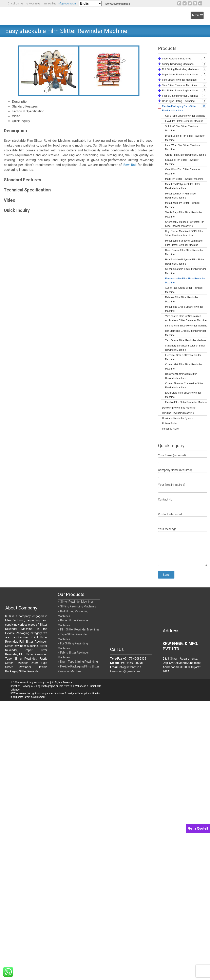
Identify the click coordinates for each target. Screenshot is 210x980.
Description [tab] (20, 102)
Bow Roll (130, 165)
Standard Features (23, 180)
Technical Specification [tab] (28, 111)
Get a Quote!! (198, 828)
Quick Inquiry (17, 210)
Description (15, 131)
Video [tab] (16, 116)
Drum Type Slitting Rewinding (79, 662)
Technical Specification (27, 190)
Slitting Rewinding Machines (78, 606)
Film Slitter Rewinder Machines (80, 629)
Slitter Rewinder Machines (77, 602)
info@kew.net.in (67, 4)
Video (10, 200)
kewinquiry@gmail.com (125, 671)
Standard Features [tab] (25, 106)
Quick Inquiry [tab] (21, 121)
